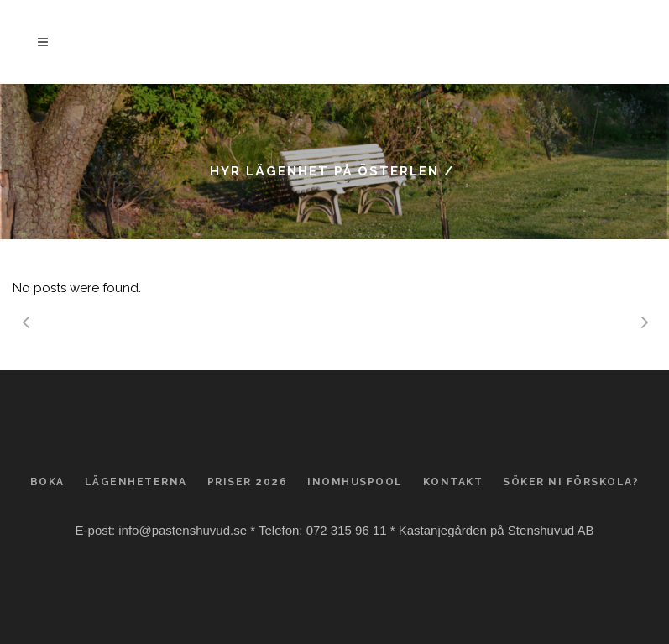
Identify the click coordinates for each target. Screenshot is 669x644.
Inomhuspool (355, 482)
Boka (47, 482)
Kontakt (453, 482)
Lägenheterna (136, 482)
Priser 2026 (248, 482)
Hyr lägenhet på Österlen (324, 171)
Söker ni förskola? (571, 482)
